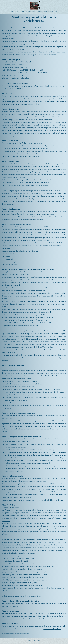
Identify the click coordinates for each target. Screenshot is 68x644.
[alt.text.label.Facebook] (39, 2)
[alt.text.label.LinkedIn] (39, 5)
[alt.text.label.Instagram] (39, 8)
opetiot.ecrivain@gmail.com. (38, 481)
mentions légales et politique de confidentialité (10, 633)
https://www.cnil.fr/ (27, 44)
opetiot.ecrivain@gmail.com (21, 78)
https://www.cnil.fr (8, 352)
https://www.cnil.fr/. (45, 347)
